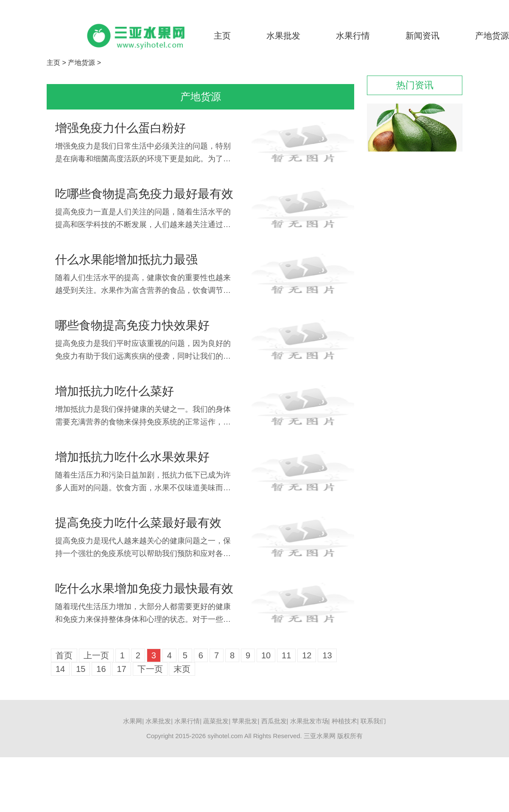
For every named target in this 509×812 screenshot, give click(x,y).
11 (286, 655)
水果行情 (353, 36)
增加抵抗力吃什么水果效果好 (132, 457)
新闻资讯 (422, 36)
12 (307, 655)
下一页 (150, 669)
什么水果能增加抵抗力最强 (126, 260)
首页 (64, 655)
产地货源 (492, 36)
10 (266, 655)
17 (121, 669)
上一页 (96, 655)
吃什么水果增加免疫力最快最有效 (144, 589)
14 (60, 669)
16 (101, 669)
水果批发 (283, 36)
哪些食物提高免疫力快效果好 (132, 325)
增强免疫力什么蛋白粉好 (120, 128)
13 (327, 655)
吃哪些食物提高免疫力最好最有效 (144, 194)
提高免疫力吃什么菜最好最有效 (138, 523)
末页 (182, 669)
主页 (222, 36)
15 (81, 669)
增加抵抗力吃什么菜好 (115, 391)
